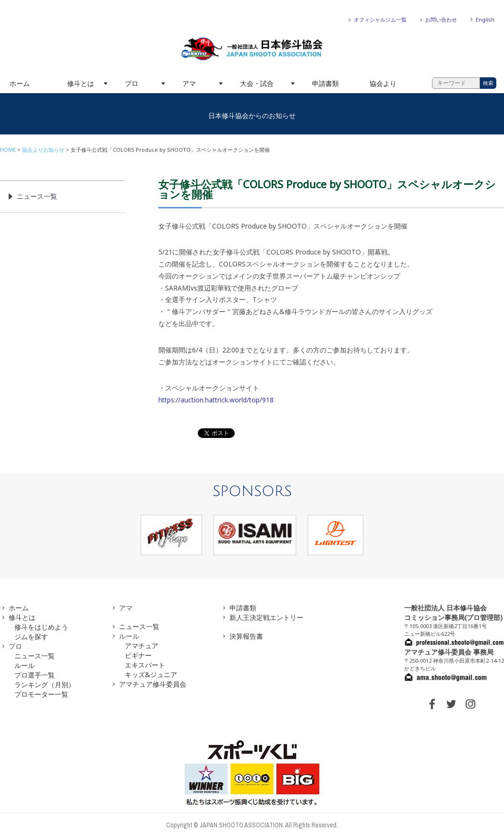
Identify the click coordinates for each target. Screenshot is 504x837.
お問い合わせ (441, 19)
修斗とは (81, 83)
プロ (132, 83)
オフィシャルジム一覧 (380, 19)
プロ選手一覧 (35, 675)
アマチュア (142, 646)
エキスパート (145, 665)
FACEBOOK (432, 704)
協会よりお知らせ (43, 150)
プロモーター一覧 (41, 694)
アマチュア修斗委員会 (153, 684)
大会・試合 (257, 83)
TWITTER (451, 704)
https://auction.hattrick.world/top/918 (216, 400)
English (485, 19)
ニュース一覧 (37, 196)
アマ (189, 83)
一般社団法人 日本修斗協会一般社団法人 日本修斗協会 (252, 49)
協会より (383, 83)
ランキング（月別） (45, 685)
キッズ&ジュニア (151, 674)
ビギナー (138, 655)
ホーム (20, 83)
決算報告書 (246, 636)
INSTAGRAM (470, 704)
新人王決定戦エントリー (266, 617)
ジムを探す (31, 637)
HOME (8, 150)
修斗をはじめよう (41, 627)
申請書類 (325, 83)
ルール (24, 665)
